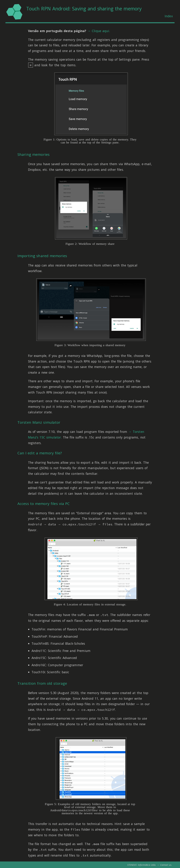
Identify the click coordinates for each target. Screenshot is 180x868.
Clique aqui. (101, 31)
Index (169, 16)
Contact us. (166, 865)
